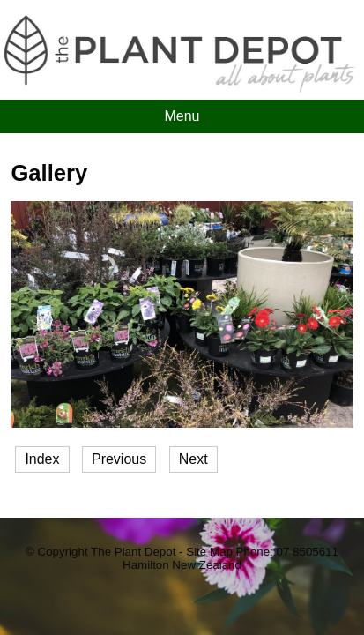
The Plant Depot (135, 552)
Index (42, 459)
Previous (119, 459)
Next (193, 459)
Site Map (209, 552)
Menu (182, 116)
